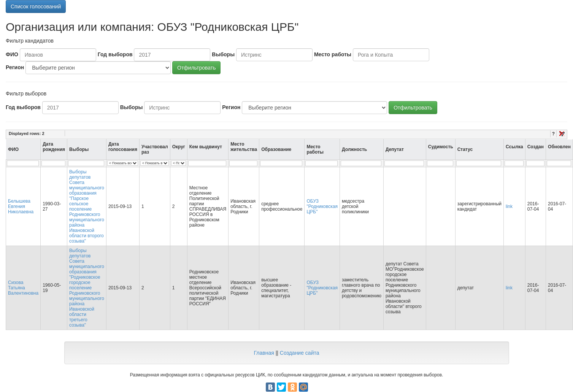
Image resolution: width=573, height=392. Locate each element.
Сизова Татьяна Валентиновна (23, 288)
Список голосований (36, 6)
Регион (15, 67)
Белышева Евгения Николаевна (21, 206)
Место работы (333, 54)
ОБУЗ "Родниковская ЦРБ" (322, 206)
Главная (264, 353)
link (509, 206)
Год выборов (115, 54)
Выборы (223, 54)
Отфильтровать (196, 68)
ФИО (12, 54)
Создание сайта (300, 353)
